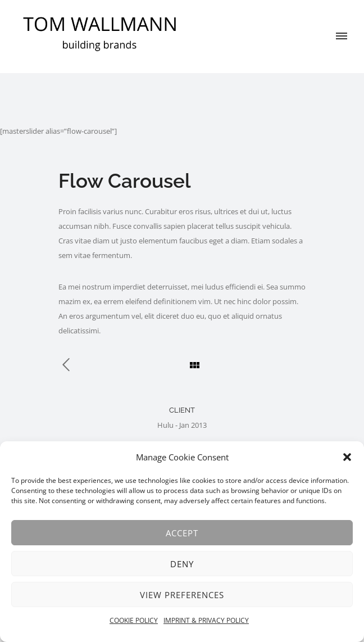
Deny (182, 564)
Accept (182, 533)
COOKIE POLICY (134, 620)
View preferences (182, 595)
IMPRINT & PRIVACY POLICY (206, 620)
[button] (347, 457)
